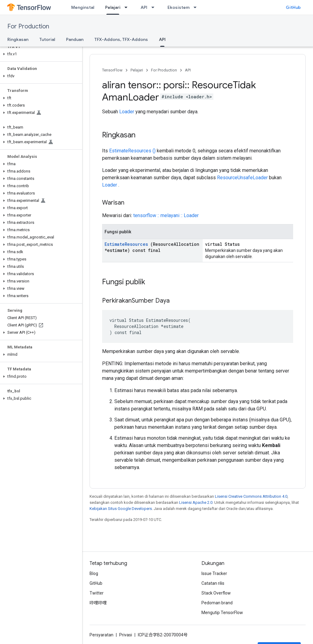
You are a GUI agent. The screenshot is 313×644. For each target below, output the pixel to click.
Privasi (126, 635)
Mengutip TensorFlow (222, 613)
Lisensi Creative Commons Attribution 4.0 (251, 496)
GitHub (293, 7)
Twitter (97, 593)
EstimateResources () (132, 151)
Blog (94, 573)
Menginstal (83, 7)
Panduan (75, 39)
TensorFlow (112, 70)
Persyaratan (101, 635)
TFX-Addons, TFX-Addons (121, 39)
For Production (28, 26)
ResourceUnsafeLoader (242, 178)
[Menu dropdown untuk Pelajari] (128, 7)
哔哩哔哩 (98, 603)
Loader (127, 112)
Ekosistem (179, 7)
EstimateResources (126, 244)
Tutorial (47, 39)
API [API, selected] (162, 39)
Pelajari (137, 70)
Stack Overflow (216, 593)
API (144, 7)
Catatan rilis (213, 583)
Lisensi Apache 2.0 (196, 502)
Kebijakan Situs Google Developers (121, 509)
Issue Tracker (214, 573)
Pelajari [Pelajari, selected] (113, 7)
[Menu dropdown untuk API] (155, 7)
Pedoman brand (217, 603)
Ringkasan (18, 39)
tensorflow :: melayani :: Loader (166, 215)
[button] (40, 54)
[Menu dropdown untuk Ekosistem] (197, 7)
